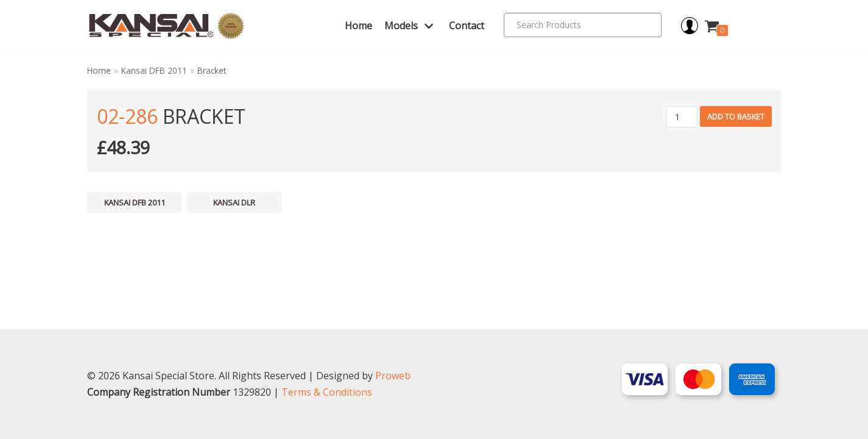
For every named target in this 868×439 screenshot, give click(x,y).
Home (358, 26)
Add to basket (736, 116)
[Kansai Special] (167, 26)
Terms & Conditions (327, 392)
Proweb (393, 376)
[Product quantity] (682, 117)
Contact (467, 26)
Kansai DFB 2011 (154, 70)
